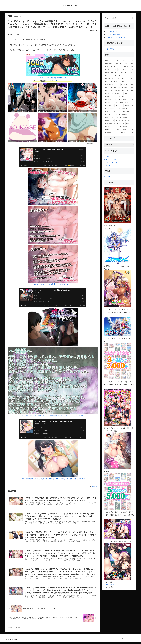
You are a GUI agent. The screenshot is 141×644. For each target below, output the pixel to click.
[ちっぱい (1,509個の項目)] (129, 66)
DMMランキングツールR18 (113, 585)
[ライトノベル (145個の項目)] (112, 118)
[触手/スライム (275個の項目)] (127, 103)
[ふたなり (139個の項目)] (109, 121)
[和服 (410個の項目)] (119, 94)
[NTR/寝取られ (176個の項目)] (126, 115)
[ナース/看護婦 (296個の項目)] (126, 100)
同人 (10, 16)
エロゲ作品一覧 (112, 32)
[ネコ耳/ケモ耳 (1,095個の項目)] (112, 78)
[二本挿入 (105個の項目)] (127, 130)
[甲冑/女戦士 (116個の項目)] (127, 127)
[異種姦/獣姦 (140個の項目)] (127, 118)
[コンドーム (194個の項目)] (111, 115)
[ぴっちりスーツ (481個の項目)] (128, 87)
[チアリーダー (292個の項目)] (111, 103)
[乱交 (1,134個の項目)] (111, 75)
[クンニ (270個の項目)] (119, 106)
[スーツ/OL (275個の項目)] (109, 106)
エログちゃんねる (110, 162)
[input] (119, 18)
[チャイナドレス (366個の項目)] (113, 97)
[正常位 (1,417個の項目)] (111, 69)
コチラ (117, 587)
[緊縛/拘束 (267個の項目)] (129, 106)
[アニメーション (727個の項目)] (128, 81)
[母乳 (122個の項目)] (130, 124)
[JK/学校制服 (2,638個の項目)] (112, 63)
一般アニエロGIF (110, 160)
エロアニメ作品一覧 (113, 35)
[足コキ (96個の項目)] (127, 133)
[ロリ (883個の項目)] (117, 81)
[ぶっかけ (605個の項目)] (127, 84)
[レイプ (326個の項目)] (128, 97)
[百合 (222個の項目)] (109, 112)
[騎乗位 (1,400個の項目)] (109, 72)
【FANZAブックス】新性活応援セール (53, 66)
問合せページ (109, 177)
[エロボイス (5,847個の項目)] (112, 60)
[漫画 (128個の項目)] (121, 124)
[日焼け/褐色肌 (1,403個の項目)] (126, 69)
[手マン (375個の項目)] (129, 94)
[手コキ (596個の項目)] (108, 87)
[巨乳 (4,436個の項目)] (127, 60)
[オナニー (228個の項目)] (127, 109)
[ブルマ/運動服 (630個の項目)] (112, 84)
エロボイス (17, 16)
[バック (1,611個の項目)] (118, 66)
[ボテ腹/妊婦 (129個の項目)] (110, 124)
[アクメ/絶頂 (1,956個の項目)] (127, 63)
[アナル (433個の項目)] (109, 94)
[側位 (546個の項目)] (117, 87)
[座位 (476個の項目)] (108, 90)
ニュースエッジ (110, 165)
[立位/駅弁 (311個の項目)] (111, 100)
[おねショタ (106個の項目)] (112, 130)
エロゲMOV (108, 157)
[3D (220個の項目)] (118, 112)
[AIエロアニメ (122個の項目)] (112, 127)
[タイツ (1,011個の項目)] (128, 78)
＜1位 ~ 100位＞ (110, 49)
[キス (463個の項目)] (117, 90)
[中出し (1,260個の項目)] (119, 72)
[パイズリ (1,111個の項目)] (126, 75)
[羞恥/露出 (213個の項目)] (128, 112)
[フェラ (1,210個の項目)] (129, 72)
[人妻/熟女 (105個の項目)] (112, 133)
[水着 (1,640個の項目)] (108, 66)
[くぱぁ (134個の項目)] (129, 121)
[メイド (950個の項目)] (108, 81)
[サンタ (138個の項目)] (120, 121)
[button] (132, 18)
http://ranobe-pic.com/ (63, 81)
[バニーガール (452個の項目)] (128, 90)
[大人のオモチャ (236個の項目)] (112, 109)
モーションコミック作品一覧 (117, 38)
